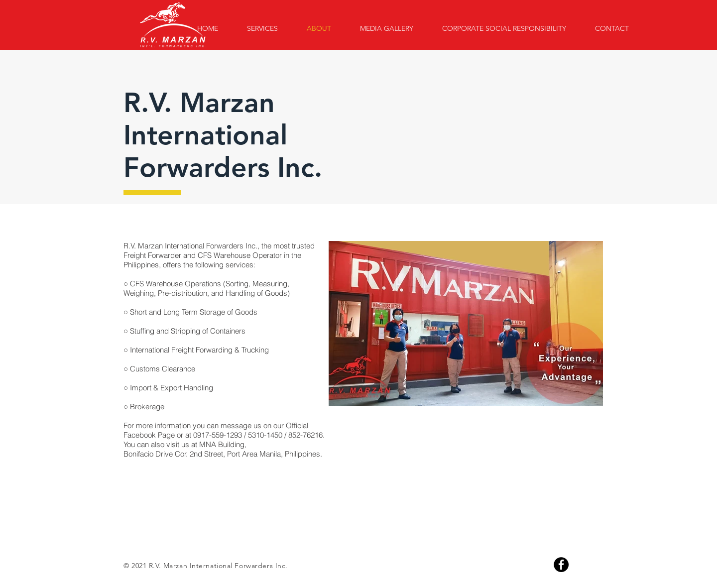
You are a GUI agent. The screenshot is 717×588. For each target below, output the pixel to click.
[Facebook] (561, 565)
